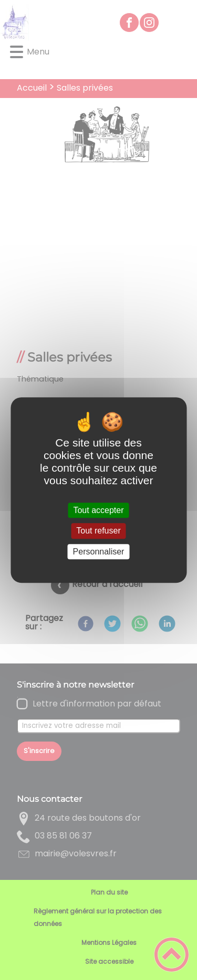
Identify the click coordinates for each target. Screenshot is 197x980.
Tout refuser (98, 531)
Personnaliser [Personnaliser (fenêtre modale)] (99, 552)
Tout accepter (98, 510)
